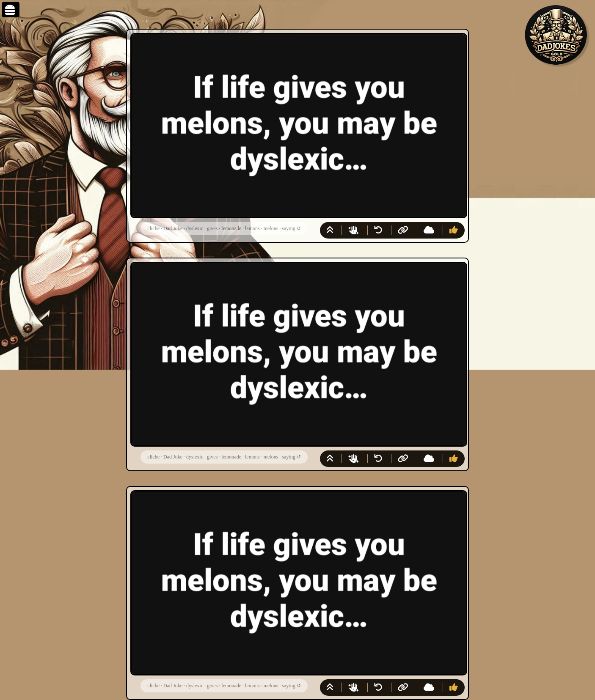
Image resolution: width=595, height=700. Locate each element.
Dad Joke (173, 228)
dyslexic (195, 228)
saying (288, 228)
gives (212, 228)
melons (271, 228)
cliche (153, 228)
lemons (252, 228)
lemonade (231, 228)
